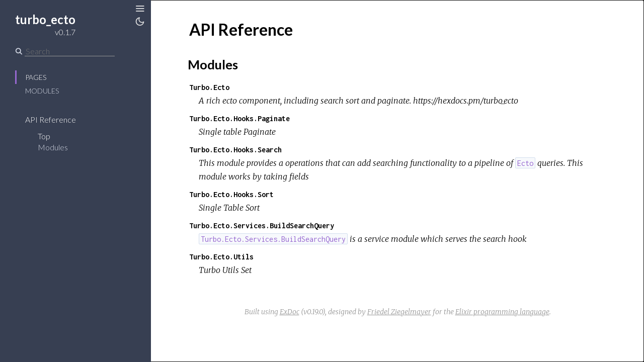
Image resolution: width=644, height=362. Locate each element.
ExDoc (290, 312)
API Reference (51, 119)
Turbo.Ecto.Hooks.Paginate (239, 118)
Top (44, 136)
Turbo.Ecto (209, 87)
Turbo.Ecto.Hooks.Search (235, 150)
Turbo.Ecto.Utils (221, 257)
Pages (36, 77)
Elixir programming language (502, 312)
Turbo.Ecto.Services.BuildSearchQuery (262, 225)
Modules (42, 91)
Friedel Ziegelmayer (399, 312)
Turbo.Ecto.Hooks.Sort (231, 194)
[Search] (70, 51)
